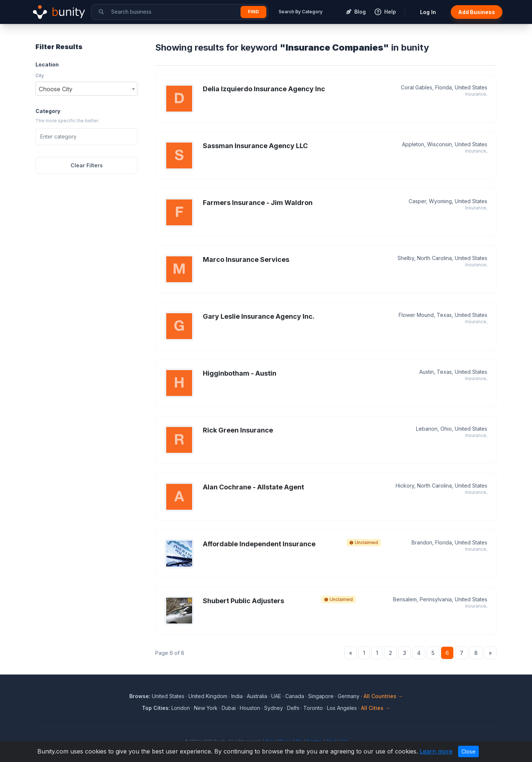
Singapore (321, 696)
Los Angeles (342, 708)
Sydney (274, 708)
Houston (250, 708)
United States (168, 696)
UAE (276, 696)
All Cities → (376, 708)
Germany (349, 696)
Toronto (313, 708)
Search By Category (301, 12)
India (237, 696)
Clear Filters (87, 165)
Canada (295, 696)
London (181, 708)
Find (253, 12)
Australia (257, 696)
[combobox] (86, 89)
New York (206, 708)
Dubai (229, 708)
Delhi (293, 708)
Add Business (477, 12)
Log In (428, 12)
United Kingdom (208, 696)
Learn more (436, 751)
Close (468, 751)
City (40, 76)
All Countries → (383, 696)
